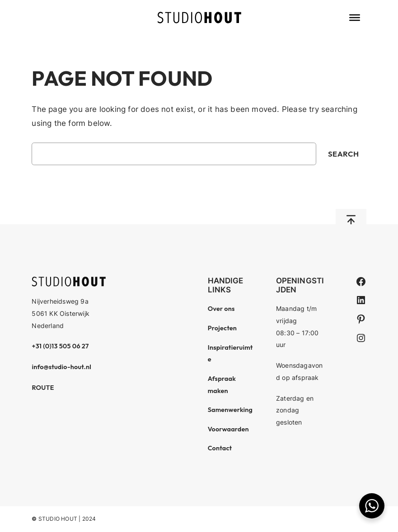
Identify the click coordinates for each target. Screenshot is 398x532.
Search (344, 154)
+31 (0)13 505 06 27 (60, 346)
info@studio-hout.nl (61, 367)
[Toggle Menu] (355, 18)
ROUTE (43, 388)
